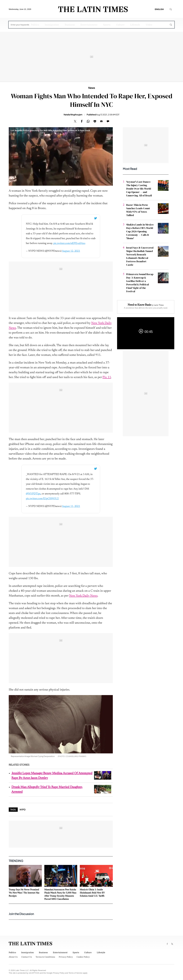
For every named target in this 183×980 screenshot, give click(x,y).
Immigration (52, 25)
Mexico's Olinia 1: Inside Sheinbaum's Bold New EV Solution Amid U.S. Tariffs (92, 893)
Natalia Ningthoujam (73, 115)
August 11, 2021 (71, 506)
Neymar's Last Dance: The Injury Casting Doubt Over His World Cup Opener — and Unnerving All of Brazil (139, 189)
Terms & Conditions (45, 957)
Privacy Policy (66, 957)
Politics (35, 25)
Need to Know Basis (139, 305)
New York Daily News (83, 596)
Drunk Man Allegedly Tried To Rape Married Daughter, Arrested (47, 790)
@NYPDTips (33, 494)
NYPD (23, 810)
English (159, 9)
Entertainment (89, 25)
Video (149, 25)
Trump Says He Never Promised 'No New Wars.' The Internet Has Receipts (24, 893)
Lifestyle (135, 25)
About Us (13, 957)
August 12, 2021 (71, 251)
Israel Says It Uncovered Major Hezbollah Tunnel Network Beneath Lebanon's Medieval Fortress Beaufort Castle (140, 256)
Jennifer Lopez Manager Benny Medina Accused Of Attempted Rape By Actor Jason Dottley (52, 776)
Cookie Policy (83, 957)
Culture (120, 25)
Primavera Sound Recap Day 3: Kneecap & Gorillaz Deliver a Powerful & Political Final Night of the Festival (140, 283)
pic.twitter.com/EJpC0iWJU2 (42, 499)
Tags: (13, 810)
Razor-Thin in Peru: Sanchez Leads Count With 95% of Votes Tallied (138, 210)
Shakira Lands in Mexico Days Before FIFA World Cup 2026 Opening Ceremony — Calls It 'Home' (140, 231)
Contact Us (27, 957)
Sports (107, 25)
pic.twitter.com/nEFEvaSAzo (69, 243)
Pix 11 (107, 377)
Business (70, 25)
